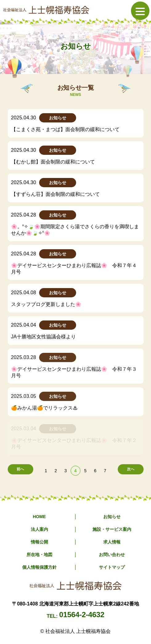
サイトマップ (112, 567)
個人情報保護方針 (39, 567)
